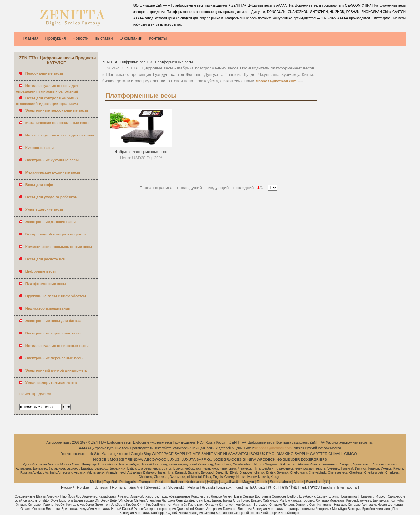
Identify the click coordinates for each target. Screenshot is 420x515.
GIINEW (249, 459)
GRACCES (233, 459)
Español (110, 482)
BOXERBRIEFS (314, 459)
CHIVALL (336, 454)
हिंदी (325, 482)
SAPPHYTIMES (188, 454)
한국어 (273, 487)
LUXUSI (174, 459)
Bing (147, 454)
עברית (315, 487)
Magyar (248, 482)
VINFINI (220, 454)
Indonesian (100, 487)
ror (121, 454)
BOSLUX (258, 454)
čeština (242, 487)
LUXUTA (188, 459)
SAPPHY (302, 454)
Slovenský (176, 487)
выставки (104, 38)
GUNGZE (215, 459)
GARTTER (319, 454)
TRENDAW (134, 459)
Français (145, 482)
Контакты (158, 38)
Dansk (262, 482)
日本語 (212, 482)
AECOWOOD (156, 459)
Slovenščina (156, 487)
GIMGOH (352, 454)
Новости (81, 38)
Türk (303, 487)
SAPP (201, 459)
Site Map (101, 454)
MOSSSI (117, 459)
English (329, 487)
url (111, 454)
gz (116, 454)
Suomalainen (280, 482)
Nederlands (195, 482)
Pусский (68, 487)
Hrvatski (208, 487)
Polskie (83, 487)
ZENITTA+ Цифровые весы (126, 62)
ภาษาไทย (289, 487)
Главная (31, 38)
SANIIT (207, 454)
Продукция (55, 38)
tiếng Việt (136, 487)
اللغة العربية (230, 482)
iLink (90, 454)
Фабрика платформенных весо (141, 152)
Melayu (193, 487)
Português (128, 482)
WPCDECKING (269, 459)
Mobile (96, 482)
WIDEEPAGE (163, 454)
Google (137, 454)
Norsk (298, 482)
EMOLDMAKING (280, 454)
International (347, 487)
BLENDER (291, 459)
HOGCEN (101, 459)
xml (127, 454)
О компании (131, 38)
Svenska (313, 482)
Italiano (177, 482)
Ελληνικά (258, 487)
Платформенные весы (173, 62)
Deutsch (162, 482)
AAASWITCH (239, 454)
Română (119, 487)
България (226, 487)
